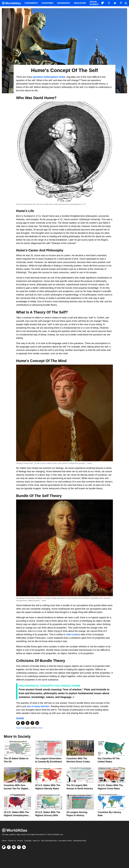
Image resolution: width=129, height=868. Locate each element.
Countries (47, 3)
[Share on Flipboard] (18, 723)
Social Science (94, 3)
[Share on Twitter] (28, 723)
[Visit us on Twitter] (14, 847)
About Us (36, 841)
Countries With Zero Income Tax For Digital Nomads (16, 788)
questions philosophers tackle (49, 77)
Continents (31, 3)
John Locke (72, 634)
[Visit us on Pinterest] (19, 847)
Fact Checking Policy (49, 841)
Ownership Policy (80, 841)
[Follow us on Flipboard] (4, 847)
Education (80, 3)
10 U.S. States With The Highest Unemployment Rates (16, 815)
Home (4, 841)
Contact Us (12, 841)
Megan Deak (20, 728)
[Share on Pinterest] (32, 723)
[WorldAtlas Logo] (12, 3)
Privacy (20, 841)
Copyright (28, 841)
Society (40, 728)
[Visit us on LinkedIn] (24, 847)
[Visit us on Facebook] (9, 847)
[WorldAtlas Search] (126, 3)
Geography (64, 3)
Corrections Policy (65, 841)
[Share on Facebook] (23, 723)
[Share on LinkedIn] (37, 723)
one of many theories (38, 706)
